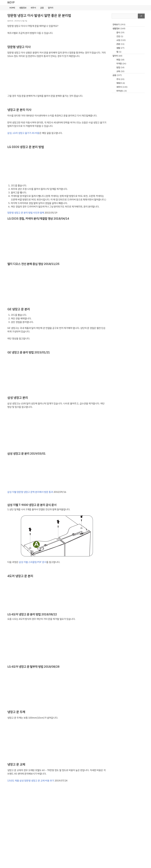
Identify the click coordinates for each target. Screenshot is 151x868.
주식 (118, 79)
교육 (118, 71)
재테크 (119, 83)
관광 (118, 44)
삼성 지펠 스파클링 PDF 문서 (33, 562)
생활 (118, 48)
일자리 (51, 8)
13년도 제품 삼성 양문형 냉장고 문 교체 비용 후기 (31, 781)
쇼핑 (118, 40)
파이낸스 (120, 91)
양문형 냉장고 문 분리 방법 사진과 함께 (26, 213)
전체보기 (116, 25)
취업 (118, 60)
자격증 (119, 64)
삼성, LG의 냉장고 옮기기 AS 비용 (23, 133)
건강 (118, 36)
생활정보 (23, 8)
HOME (12, 8)
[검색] (141, 16)
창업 (118, 67)
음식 (118, 32)
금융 (42, 8)
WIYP (11, 2)
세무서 (33, 8)
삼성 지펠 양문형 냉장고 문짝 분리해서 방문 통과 (30, 492)
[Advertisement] (57, 76)
